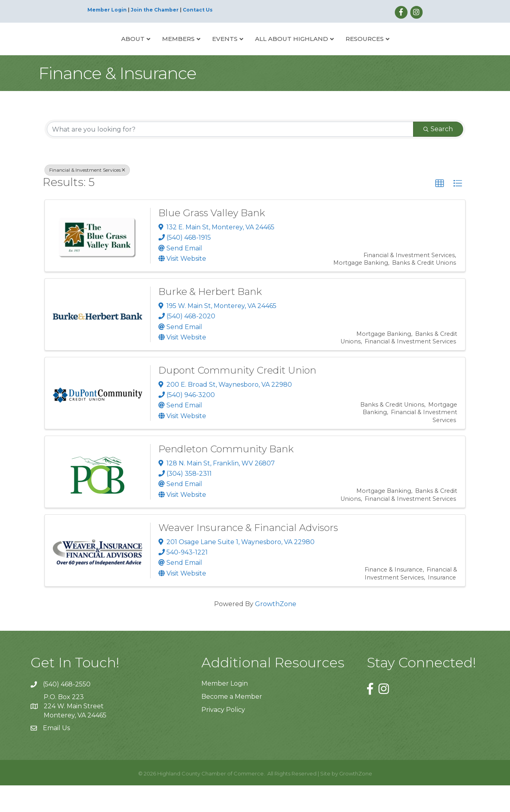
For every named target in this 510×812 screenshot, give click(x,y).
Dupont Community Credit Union (237, 397)
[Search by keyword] (230, 156)
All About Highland (321, 51)
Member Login (107, 10)
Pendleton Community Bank (226, 476)
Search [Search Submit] (438, 156)
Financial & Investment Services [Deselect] (87, 197)
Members (149, 51)
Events (195, 51)
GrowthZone (276, 631)
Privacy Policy (223, 737)
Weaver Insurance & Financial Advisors (248, 554)
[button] (440, 211)
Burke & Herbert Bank (210, 318)
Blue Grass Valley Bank (212, 239)
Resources (394, 51)
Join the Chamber (155, 10)
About (103, 51)
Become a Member (232, 723)
